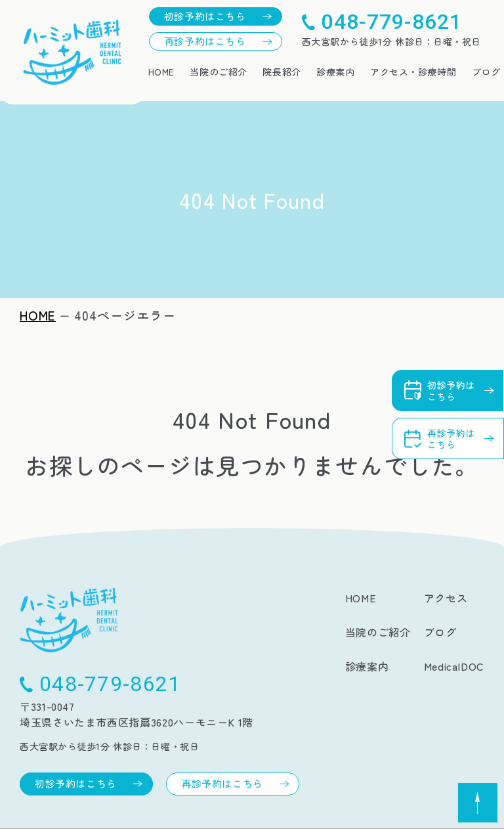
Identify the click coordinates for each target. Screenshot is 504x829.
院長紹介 (282, 72)
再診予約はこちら (205, 41)
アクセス (446, 598)
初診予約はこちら (205, 16)
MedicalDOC (454, 666)
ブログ (486, 72)
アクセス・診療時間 (413, 72)
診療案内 (335, 72)
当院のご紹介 (218, 72)
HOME (161, 72)
